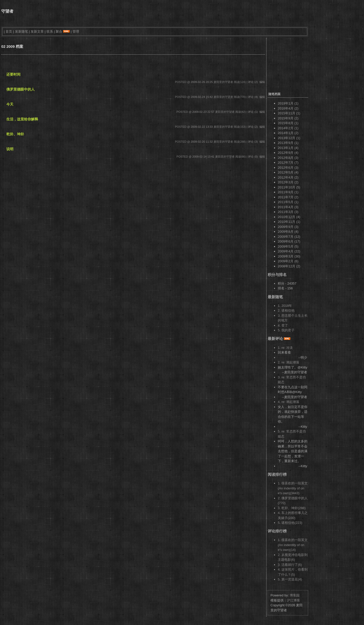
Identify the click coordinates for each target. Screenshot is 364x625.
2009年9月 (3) (288, 227)
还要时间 (13, 74)
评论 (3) (253, 142)
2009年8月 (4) (288, 232)
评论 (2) (253, 82)
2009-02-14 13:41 (203, 157)
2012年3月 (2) (288, 182)
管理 (76, 31)
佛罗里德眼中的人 (20, 89)
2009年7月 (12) (289, 237)
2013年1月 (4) (288, 148)
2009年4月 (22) (289, 251)
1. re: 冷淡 (285, 348)
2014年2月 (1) (288, 128)
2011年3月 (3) (288, 212)
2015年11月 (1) (289, 113)
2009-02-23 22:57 (203, 112)
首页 (9, 31)
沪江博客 (293, 600)
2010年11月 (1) (289, 222)
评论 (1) (253, 112)
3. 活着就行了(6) (290, 565)
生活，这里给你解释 (22, 119)
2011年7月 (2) (288, 197)
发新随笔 (21, 31)
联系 (50, 31)
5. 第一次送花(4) (290, 579)
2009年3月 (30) (289, 256)
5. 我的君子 (286, 330)
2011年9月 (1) (288, 192)
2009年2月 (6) (288, 261)
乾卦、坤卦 (15, 134)
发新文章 (37, 31)
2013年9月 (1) (288, 143)
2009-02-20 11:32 (202, 142)
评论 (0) (253, 157)
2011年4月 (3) (288, 207)
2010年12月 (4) (289, 217)
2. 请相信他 (286, 310)
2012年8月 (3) (288, 158)
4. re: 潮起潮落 (289, 402)
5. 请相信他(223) (290, 523)
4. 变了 (283, 325)
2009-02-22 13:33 (202, 127)
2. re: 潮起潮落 (289, 362)
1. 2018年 (285, 306)
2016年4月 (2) (288, 108)
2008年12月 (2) (289, 266)
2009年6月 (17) (289, 241)
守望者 (7, 11)
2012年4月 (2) (288, 177)
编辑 (262, 82)
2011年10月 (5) (289, 187)
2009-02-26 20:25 (202, 82)
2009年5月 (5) (288, 246)
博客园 (295, 595)
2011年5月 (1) (288, 202)
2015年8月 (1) (288, 123)
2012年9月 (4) (288, 153)
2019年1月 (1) (288, 103)
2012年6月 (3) (288, 168)
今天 (10, 104)
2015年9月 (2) (288, 118)
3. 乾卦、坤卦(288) (292, 508)
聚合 (59, 31)
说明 (10, 149)
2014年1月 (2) (288, 133)
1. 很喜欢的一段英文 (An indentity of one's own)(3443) (293, 488)
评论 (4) (253, 97)
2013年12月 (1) (289, 138)
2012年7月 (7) (288, 163)
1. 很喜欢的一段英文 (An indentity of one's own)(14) (293, 545)
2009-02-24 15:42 (202, 97)
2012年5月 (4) (288, 172)
